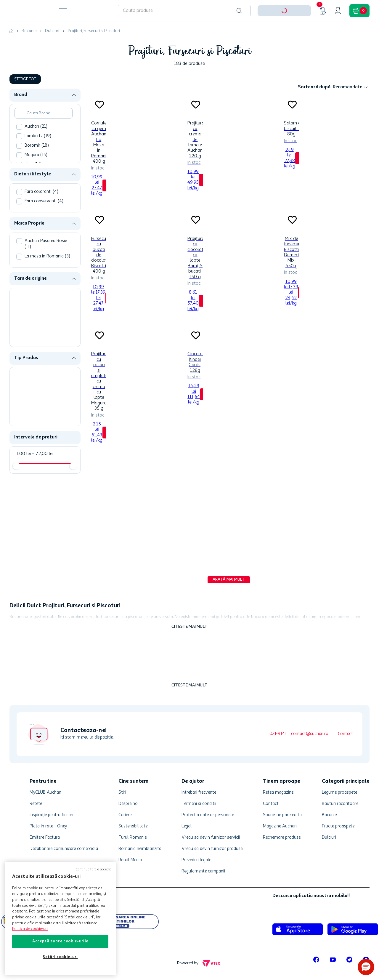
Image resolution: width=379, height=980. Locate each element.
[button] (47, 95)
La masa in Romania (47, 256)
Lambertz (38, 136)
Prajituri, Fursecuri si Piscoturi (94, 31)
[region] (60, 919)
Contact (345, 734)
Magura (36, 155)
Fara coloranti (41, 192)
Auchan (36, 127)
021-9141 (278, 734)
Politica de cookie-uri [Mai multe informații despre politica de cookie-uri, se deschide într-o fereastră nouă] (30, 929)
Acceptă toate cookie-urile (60, 941)
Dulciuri (52, 31)
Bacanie (29, 31)
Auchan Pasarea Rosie (46, 244)
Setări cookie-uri (60, 957)
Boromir (37, 146)
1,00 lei (24, 454)
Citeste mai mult (189, 627)
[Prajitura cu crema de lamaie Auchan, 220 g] (195, 149)
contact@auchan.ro (310, 734)
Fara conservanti (44, 201)
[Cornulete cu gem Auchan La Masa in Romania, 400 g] (99, 149)
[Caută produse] (239, 11)
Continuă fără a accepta (94, 870)
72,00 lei (43, 454)
